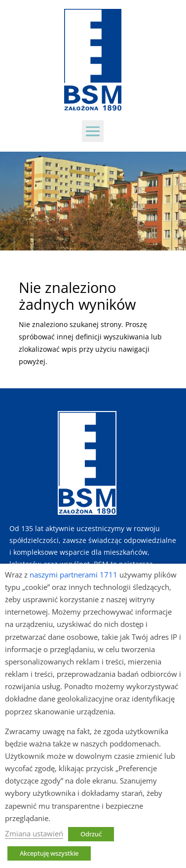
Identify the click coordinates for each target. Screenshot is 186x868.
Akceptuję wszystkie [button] (49, 853)
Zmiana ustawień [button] (34, 833)
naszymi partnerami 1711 (74, 575)
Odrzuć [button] (91, 834)
